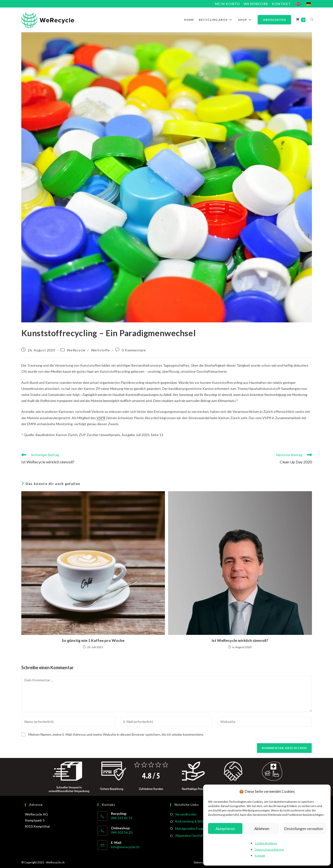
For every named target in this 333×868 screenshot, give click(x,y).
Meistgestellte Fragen (190, 829)
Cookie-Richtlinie (266, 843)
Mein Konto (228, 4)
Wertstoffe (101, 350)
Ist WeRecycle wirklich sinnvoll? (240, 640)
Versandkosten (186, 814)
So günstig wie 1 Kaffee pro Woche (93, 640)
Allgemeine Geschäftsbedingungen (199, 836)
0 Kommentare (134, 350)
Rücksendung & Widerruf (193, 821)
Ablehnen (262, 829)
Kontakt (260, 856)
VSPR (101, 418)
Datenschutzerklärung (269, 849)
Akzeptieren (225, 829)
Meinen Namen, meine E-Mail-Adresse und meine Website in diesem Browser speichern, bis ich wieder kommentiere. (116, 734)
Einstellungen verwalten (304, 829)
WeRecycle (76, 350)
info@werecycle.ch (125, 847)
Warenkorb (256, 4)
